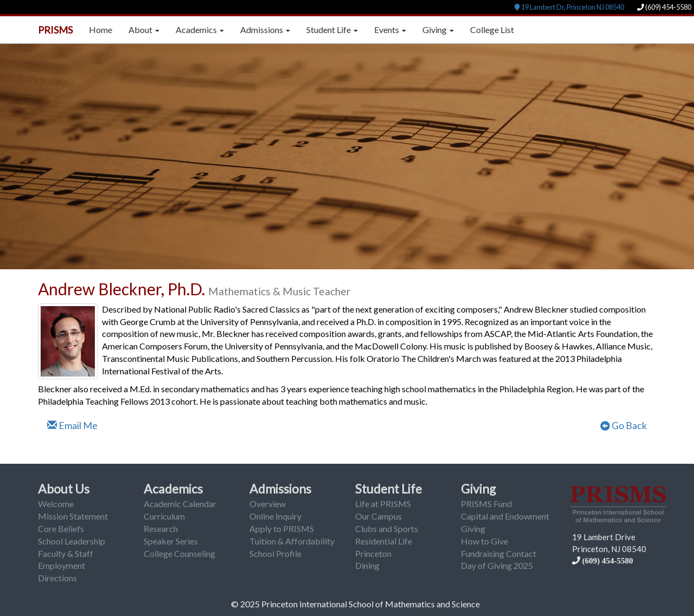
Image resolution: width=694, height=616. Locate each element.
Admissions (280, 489)
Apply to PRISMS (282, 529)
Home (101, 30)
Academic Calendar (180, 504)
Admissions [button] (265, 30)
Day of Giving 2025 (497, 565)
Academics (173, 489)
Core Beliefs (61, 529)
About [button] (144, 30)
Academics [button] (200, 30)
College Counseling (179, 553)
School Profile (275, 553)
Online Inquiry (275, 516)
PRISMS (55, 30)
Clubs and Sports (387, 529)
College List (492, 30)
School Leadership (72, 541)
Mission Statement (73, 516)
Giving (478, 489)
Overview (268, 504)
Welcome (56, 504)
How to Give (484, 541)
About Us (64, 489)
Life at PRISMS (383, 504)
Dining (367, 565)
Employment (62, 565)
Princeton (373, 553)
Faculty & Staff (66, 553)
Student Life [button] (332, 30)
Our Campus (378, 516)
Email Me (72, 425)
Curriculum (164, 516)
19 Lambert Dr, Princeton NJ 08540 (569, 7)
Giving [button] (438, 30)
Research (161, 529)
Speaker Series (171, 541)
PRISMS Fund (486, 504)
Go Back (624, 425)
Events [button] (390, 30)
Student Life (388, 489)
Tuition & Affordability (292, 541)
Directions (57, 578)
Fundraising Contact (499, 553)
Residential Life (384, 541)
